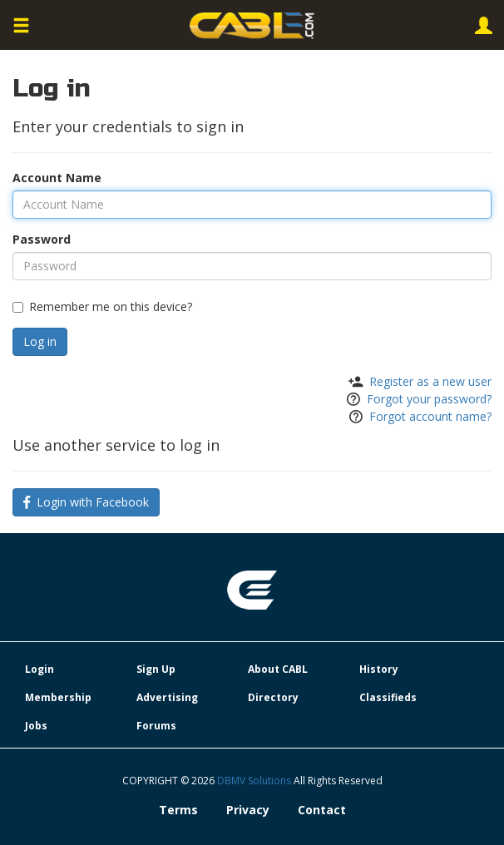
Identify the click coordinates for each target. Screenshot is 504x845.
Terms (178, 810)
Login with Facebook (86, 502)
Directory (273, 697)
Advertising (167, 697)
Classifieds (388, 697)
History (379, 669)
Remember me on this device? (102, 306)
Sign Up (156, 669)
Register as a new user (430, 381)
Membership (58, 697)
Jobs (36, 726)
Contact (322, 810)
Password (42, 239)
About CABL (278, 669)
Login (40, 669)
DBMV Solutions (255, 781)
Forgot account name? (430, 416)
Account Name (57, 178)
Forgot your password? (429, 399)
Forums (156, 726)
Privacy (248, 810)
